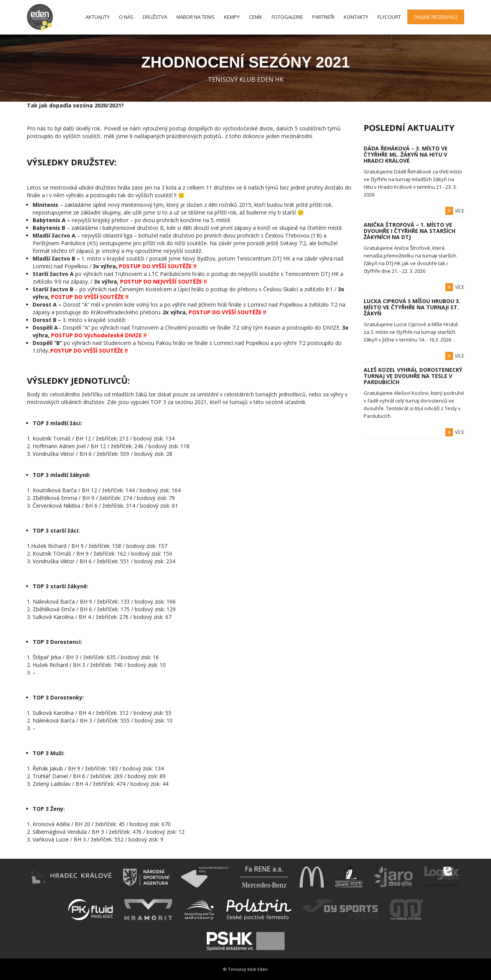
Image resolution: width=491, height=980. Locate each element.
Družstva (155, 17)
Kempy (232, 17)
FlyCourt (389, 17)
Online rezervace (436, 17)
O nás (126, 17)
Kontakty (356, 17)
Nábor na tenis (196, 17)
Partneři (323, 17)
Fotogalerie (287, 17)
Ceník (256, 17)
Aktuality (98, 17)
